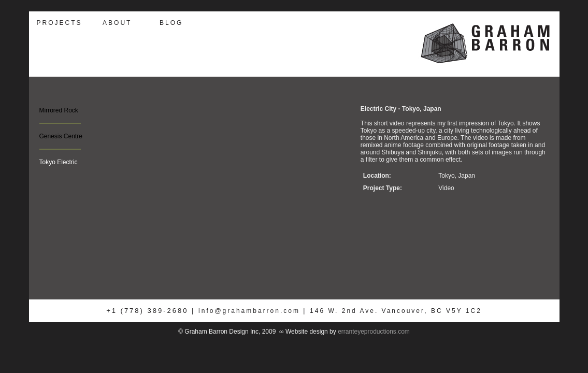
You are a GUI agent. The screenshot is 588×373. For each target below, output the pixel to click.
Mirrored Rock (59, 110)
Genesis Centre (61, 136)
